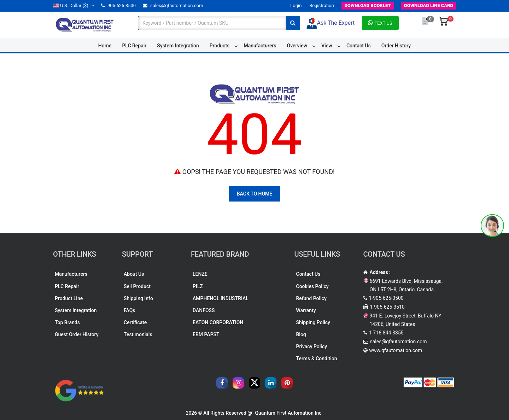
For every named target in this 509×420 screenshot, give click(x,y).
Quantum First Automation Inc (288, 413)
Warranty (306, 310)
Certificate (135, 322)
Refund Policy (311, 298)
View (327, 46)
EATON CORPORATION (218, 322)
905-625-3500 (118, 5)
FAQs (130, 310)
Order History (396, 46)
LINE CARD (429, 5)
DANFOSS (204, 310)
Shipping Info (138, 298)
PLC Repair (134, 46)
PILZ (198, 286)
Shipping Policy (313, 322)
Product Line (69, 298)
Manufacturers (260, 46)
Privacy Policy (312, 346)
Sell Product (137, 286)
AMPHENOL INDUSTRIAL (221, 298)
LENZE (200, 274)
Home (105, 46)
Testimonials (138, 334)
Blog (301, 334)
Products (220, 46)
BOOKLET (367, 5)
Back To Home (255, 194)
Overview (297, 46)
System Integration (178, 46)
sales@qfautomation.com (173, 5)
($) (74, 5)
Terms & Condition (317, 358)
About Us (134, 274)
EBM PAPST (206, 334)
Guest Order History (77, 334)
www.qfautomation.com (396, 350)
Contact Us (359, 46)
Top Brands (67, 322)
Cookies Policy (312, 286)
